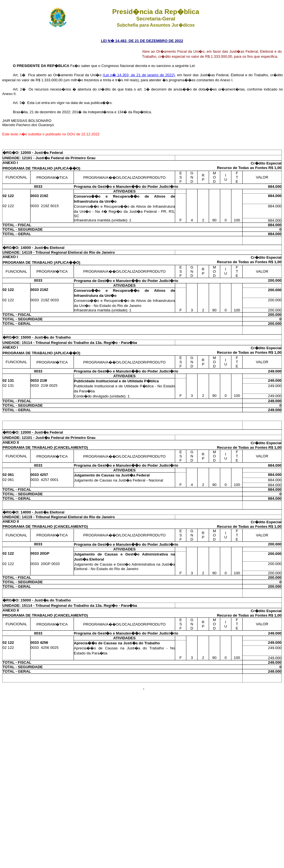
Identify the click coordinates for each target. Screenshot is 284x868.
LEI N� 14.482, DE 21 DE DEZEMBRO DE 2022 (142, 41)
